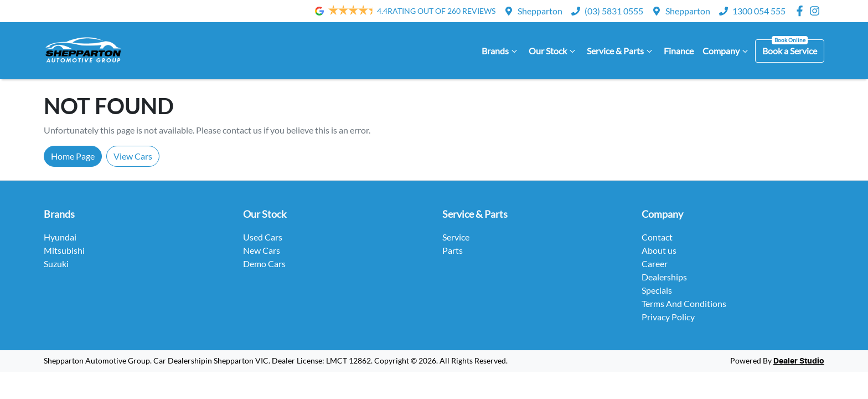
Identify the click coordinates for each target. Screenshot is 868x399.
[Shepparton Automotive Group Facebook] (802, 11)
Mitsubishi (64, 250)
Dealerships (664, 277)
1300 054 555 (759, 11)
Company (727, 51)
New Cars (262, 250)
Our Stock (553, 51)
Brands (501, 51)
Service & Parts (621, 51)
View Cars (133, 156)
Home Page (73, 156)
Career (655, 264)
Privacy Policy (668, 317)
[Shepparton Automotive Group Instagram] (817, 11)
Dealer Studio (799, 361)
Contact (657, 237)
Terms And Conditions (684, 303)
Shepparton (540, 11)
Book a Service (790, 51)
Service (456, 237)
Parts (453, 250)
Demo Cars (264, 264)
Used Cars (263, 237)
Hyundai (60, 237)
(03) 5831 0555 (614, 11)
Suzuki (56, 264)
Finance (679, 51)
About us (659, 250)
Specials (657, 290)
